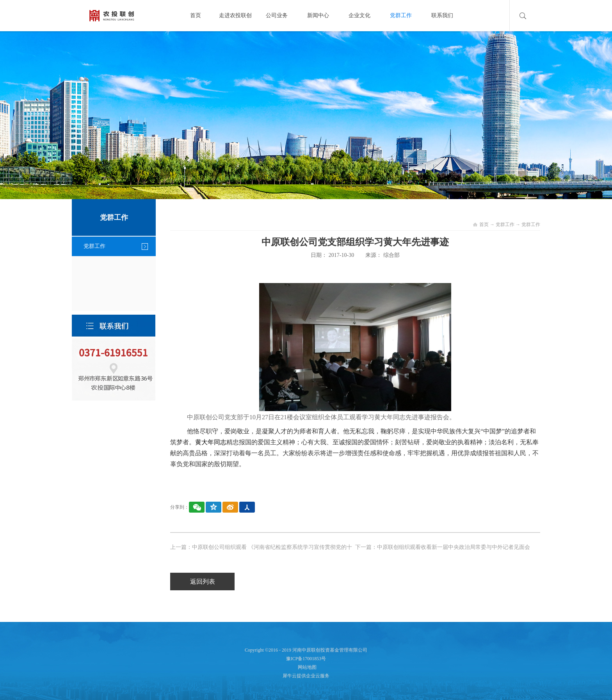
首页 (196, 15)
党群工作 (505, 224)
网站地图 (306, 667)
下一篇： (443, 547)
